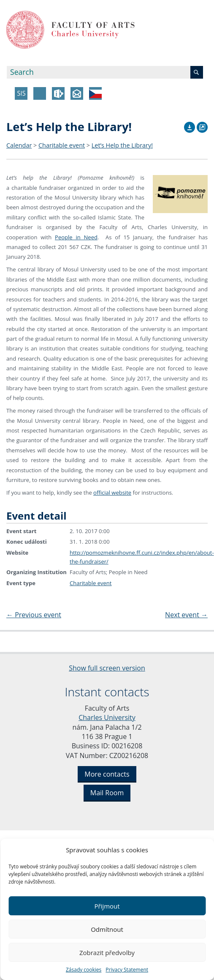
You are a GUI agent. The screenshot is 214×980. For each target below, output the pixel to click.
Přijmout (107, 906)
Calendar (19, 145)
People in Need (76, 237)
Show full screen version (107, 668)
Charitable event (62, 145)
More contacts (107, 774)
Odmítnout (107, 929)
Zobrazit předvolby (107, 953)
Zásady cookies (84, 970)
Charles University (107, 717)
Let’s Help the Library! (122, 145)
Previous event (34, 615)
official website (112, 493)
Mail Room (107, 793)
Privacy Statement (127, 970)
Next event (186, 615)
